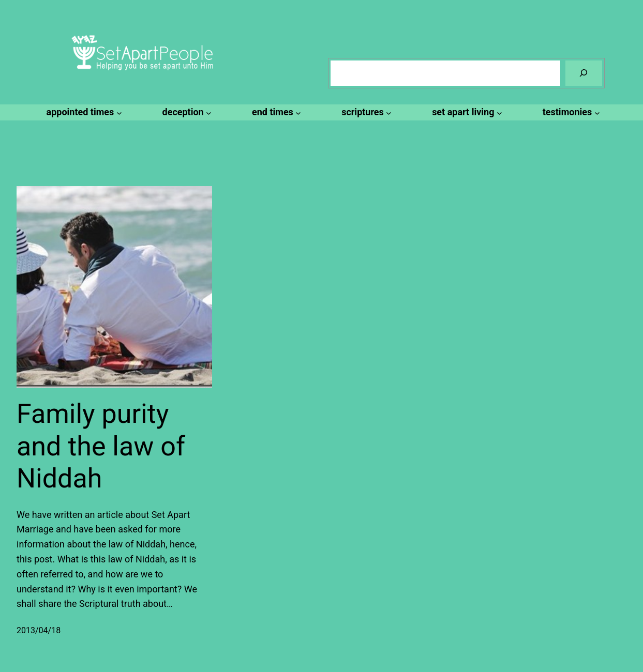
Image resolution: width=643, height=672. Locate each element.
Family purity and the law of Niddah (101, 446)
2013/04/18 (39, 630)
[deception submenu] (185, 112)
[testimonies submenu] (570, 112)
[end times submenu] (275, 112)
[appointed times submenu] (83, 112)
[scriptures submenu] (365, 112)
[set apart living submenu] (466, 112)
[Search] (584, 73)
